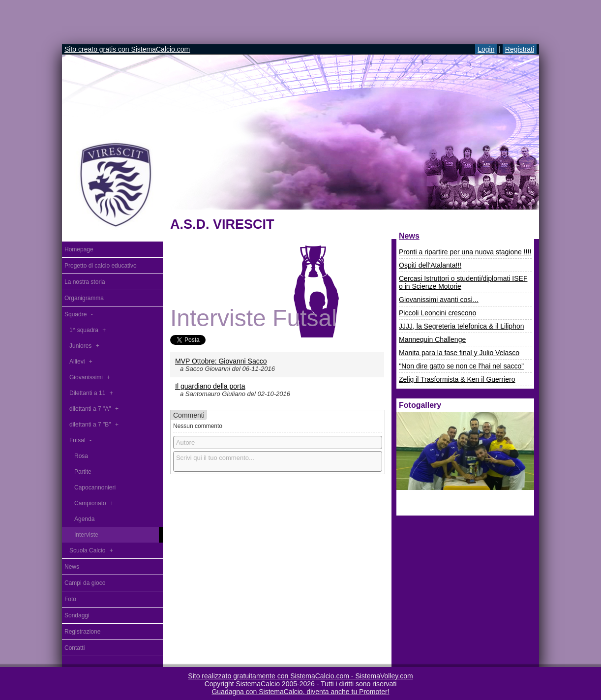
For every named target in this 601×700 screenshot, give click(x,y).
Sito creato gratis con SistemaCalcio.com (127, 49)
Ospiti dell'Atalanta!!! (430, 265)
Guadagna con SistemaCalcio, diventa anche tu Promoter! (300, 692)
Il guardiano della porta (210, 386)
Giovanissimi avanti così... (439, 300)
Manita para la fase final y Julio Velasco (459, 353)
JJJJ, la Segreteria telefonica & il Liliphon (461, 326)
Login (486, 49)
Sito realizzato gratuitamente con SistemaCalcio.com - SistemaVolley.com (300, 676)
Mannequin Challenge (432, 339)
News (409, 236)
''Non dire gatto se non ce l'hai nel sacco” (461, 366)
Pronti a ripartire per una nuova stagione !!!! (465, 252)
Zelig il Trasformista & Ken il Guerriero (457, 379)
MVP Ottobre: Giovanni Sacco (221, 361)
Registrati (520, 49)
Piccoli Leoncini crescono (437, 313)
